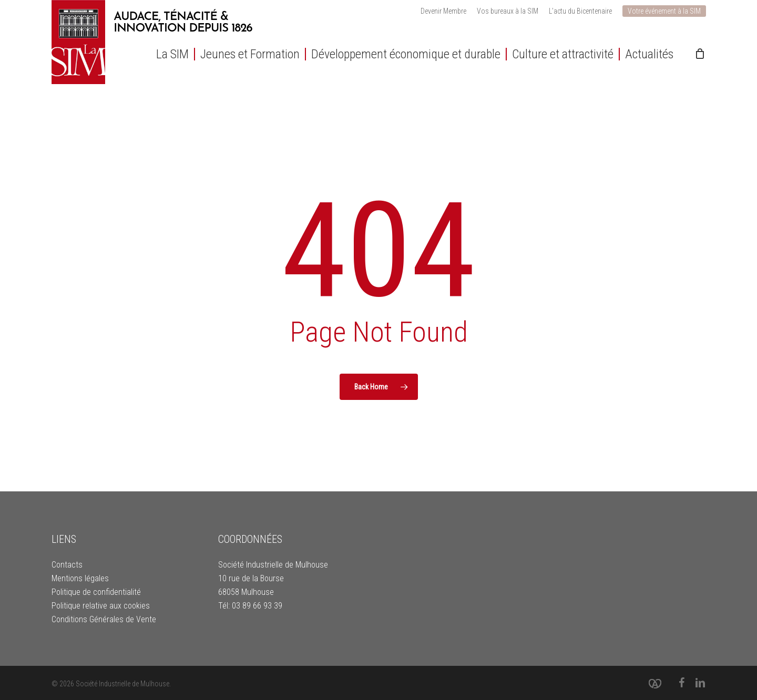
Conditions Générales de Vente (104, 619)
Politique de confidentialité (96, 592)
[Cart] (700, 54)
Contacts (67, 565)
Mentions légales (80, 578)
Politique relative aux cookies (101, 606)
